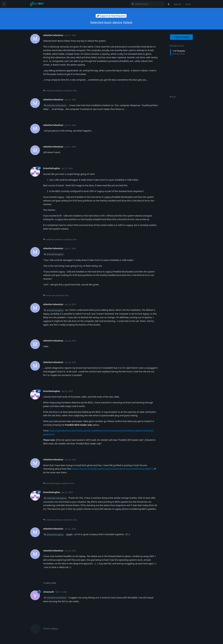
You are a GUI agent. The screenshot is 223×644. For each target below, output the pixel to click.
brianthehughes (55, 254)
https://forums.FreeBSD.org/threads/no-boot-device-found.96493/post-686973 (112, 469)
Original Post (177, 46)
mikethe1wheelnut (57, 105)
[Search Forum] (147, 4)
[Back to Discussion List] (4, 4)
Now (173, 97)
